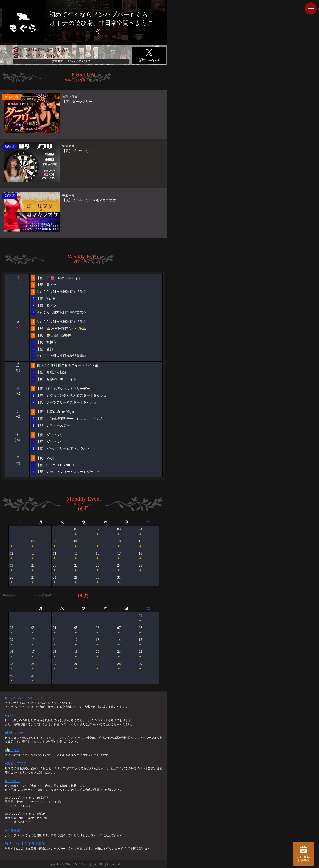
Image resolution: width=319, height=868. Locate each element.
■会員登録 (12, 831)
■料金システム (16, 733)
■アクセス (12, 781)
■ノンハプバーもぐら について (28, 698)
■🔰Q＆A (12, 750)
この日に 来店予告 (303, 854)
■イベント (12, 715)
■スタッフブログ (17, 763)
